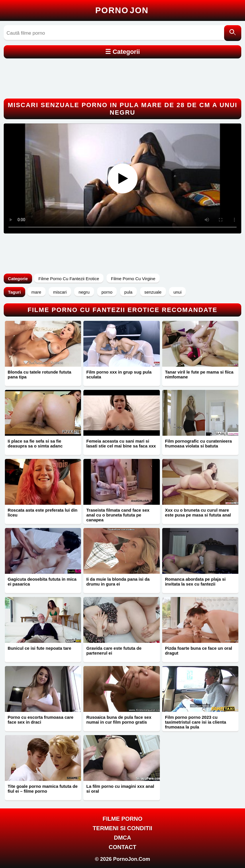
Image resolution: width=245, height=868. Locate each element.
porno (107, 292)
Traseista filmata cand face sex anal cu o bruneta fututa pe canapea (118, 515)
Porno (122, 10)
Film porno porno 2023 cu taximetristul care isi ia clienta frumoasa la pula (196, 722)
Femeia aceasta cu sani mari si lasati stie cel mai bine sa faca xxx (121, 443)
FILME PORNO (122, 819)
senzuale (153, 292)
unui (177, 292)
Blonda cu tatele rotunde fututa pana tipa (40, 374)
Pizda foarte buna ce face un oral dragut (199, 651)
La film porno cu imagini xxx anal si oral (120, 789)
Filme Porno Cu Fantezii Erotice (69, 279)
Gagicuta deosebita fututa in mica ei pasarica (42, 582)
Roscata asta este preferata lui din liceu (43, 512)
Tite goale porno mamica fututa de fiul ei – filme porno (43, 789)
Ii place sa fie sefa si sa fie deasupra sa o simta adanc (35, 443)
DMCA (123, 838)
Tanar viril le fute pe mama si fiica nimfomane (199, 374)
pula (128, 292)
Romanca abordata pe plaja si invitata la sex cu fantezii (195, 582)
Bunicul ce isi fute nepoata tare (40, 648)
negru (84, 292)
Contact (122, 847)
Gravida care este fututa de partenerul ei (114, 651)
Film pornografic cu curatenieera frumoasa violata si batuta (198, 443)
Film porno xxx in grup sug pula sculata (119, 374)
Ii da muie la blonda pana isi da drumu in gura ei (118, 582)
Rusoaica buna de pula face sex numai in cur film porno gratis (119, 720)
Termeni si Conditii (123, 828)
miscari (60, 292)
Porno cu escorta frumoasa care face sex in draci (41, 720)
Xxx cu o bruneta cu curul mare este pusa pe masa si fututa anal (198, 512)
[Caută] (233, 33)
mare (36, 292)
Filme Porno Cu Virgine (133, 279)
